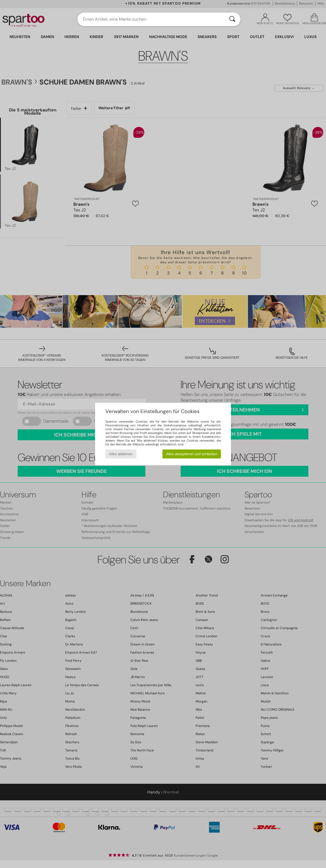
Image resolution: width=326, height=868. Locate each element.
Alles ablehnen (121, 454)
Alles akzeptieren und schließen (192, 454)
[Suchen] (232, 19)
